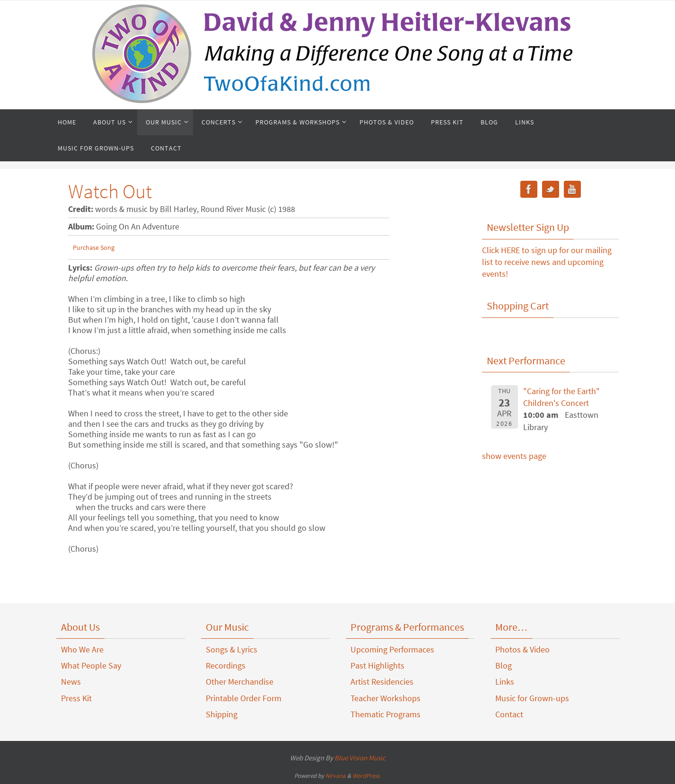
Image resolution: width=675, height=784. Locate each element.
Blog (504, 665)
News (71, 682)
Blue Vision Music (360, 758)
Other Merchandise (240, 682)
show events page (514, 456)
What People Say (91, 665)
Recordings (226, 665)
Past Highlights (377, 665)
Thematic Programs (386, 714)
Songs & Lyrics (232, 649)
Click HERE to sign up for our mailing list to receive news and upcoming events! (547, 262)
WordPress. (367, 776)
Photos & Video (522, 649)
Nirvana (336, 776)
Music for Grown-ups (532, 698)
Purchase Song (94, 247)
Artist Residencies (382, 682)
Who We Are (82, 649)
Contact (509, 714)
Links (505, 682)
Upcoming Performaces (392, 649)
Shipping (222, 714)
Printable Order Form (244, 698)
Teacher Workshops (386, 698)
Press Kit (76, 698)
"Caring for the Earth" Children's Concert (561, 397)
